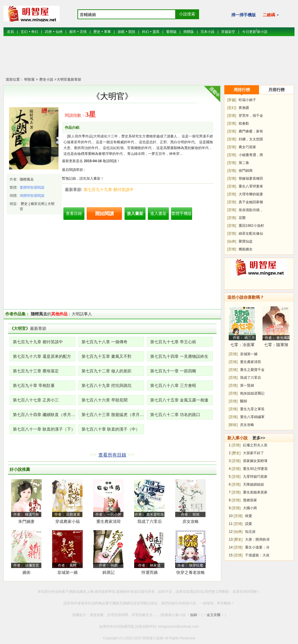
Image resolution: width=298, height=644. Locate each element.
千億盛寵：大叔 (257, 555)
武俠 (48, 32)
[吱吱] (233, 425)
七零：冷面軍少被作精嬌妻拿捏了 (242, 346)
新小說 (262, 32)
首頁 (10, 32)
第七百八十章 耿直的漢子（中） (111, 429)
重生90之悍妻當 (255, 469)
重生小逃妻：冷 (257, 547)
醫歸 (244, 401)
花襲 (242, 218)
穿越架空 (228, 32)
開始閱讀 (104, 214)
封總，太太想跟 (251, 139)
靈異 (156, 32)
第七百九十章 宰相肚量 (34, 385)
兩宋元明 (38, 204)
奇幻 (35, 32)
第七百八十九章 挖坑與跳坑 (107, 385)
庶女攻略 (191, 521)
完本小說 (207, 32)
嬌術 (26, 572)
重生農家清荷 (109, 521)
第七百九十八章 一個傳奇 (104, 342)
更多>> (259, 438)
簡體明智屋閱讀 (32, 196)
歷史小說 (46, 79)
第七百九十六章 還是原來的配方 (42, 356)
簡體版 (189, 32)
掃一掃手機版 (244, 15)
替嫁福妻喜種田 (251, 178)
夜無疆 (244, 108)
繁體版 (171, 32)
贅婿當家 (250, 500)
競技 (132, 32)
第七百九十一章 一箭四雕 (173, 371)
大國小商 (250, 508)
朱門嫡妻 (26, 521)
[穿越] (232, 100)
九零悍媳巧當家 (255, 477)
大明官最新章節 (69, 79)
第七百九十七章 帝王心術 (173, 342)
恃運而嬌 (150, 572)
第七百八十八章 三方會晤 (173, 385)
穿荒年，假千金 (251, 116)
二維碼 (271, 15)
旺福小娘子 (247, 100)
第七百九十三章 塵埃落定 (36, 371)
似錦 (194, 615)
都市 (73, 32)
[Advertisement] (149, 60)
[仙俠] (232, 241)
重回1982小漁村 (251, 226)
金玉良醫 (214, 615)
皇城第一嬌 (68, 572)
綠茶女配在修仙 (251, 233)
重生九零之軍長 (252, 409)
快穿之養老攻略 (191, 572)
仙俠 (59, 32)
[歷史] (236, 453)
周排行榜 (242, 90)
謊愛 (249, 524)
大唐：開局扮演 (257, 539)
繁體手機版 (182, 213)
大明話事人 (82, 314)
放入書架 (135, 213)
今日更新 (249, 32)
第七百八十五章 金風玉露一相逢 (179, 400)
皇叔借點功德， (251, 210)
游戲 (121, 32)
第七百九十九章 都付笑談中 (109, 190)
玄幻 (24, 32)
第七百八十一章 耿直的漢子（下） (44, 429)
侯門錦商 (246, 171)
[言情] (232, 116)
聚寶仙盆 (246, 241)
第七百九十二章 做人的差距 (107, 371)
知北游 (250, 532)
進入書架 (158, 213)
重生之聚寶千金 (252, 370)
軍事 (107, 32)
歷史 (97, 32)
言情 (83, 32)
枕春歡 (244, 123)
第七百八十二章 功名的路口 (175, 415)
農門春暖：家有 (251, 131)
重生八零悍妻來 (251, 186)
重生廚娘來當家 (255, 492)
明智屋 (29, 79)
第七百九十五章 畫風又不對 (107, 356)
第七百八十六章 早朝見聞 (104, 400)
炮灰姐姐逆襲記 (252, 393)
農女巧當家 (247, 147)
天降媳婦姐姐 (253, 484)
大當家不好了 (253, 453)
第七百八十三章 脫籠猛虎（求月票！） (113, 415)
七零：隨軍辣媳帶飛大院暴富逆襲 (276, 346)
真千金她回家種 (251, 202)
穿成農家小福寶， (68, 522)
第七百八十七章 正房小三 (36, 400)
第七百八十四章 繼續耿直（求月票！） (44, 415)
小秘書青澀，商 (251, 155)
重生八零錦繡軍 (252, 417)
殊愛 (249, 516)
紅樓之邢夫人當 (255, 445)
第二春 (244, 163)
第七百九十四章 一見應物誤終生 (179, 356)
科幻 (146, 32)
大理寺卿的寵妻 (251, 194)
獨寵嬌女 (246, 249)
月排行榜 (276, 90)
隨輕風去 (27, 179)
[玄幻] (232, 108)
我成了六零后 (150, 521)
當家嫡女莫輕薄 (255, 461)
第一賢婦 (247, 385)
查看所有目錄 (112, 455)
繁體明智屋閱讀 (32, 187)
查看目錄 (74, 213)
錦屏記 (109, 572)
